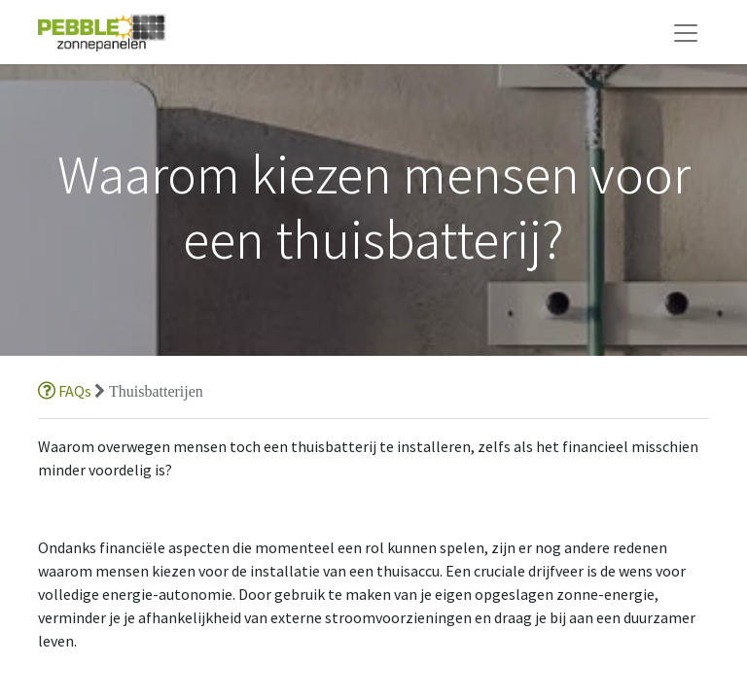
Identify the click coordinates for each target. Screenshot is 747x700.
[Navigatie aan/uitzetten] (686, 32)
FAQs (66, 391)
